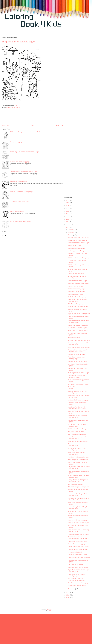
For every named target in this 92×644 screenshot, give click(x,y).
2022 (68, 206)
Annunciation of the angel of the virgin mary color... (77, 438)
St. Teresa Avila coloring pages (77, 328)
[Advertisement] (77, 105)
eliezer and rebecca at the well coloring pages (77, 449)
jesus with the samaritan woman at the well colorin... (78, 499)
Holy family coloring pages (76, 431)
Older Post (59, 125)
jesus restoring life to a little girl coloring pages (77, 508)
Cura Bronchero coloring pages (77, 240)
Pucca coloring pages (17, 212)
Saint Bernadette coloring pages (78, 281)
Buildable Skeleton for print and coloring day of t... (77, 392)
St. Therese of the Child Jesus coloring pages (77, 425)
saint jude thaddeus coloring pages (78, 400)
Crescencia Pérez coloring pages (78, 325)
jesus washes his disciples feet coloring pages (77, 495)
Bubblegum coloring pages (19, 182)
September (72, 589)
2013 (68, 225)
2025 (68, 200)
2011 (68, 592)
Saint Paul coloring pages (75, 294)
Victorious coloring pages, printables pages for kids (26, 132)
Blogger (50, 610)
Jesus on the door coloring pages (78, 520)
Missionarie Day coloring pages (77, 361)
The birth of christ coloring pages (78, 549)
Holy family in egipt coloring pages (78, 487)
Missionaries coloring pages (76, 354)
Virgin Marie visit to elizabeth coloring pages (76, 575)
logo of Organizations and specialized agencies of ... (76, 579)
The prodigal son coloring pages (78, 541)
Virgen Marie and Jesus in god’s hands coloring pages (78, 351)
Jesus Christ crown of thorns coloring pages (76, 454)
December (71, 230)
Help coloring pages (74, 338)
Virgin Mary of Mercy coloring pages (79, 314)
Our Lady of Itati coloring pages (77, 297)
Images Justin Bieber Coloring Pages (22, 192)
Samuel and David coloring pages (78, 547)
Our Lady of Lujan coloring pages (78, 307)
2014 (68, 222)
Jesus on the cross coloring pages (78, 523)
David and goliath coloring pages (78, 460)
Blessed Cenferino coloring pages (78, 237)
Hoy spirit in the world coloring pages (79, 340)
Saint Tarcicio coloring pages (76, 289)
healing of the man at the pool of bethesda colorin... (78, 481)
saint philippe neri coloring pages (78, 251)
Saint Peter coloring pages (76, 274)
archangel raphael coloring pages (78, 441)
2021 (68, 208)
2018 (68, 211)
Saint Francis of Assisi (74, 245)
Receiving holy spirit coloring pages (79, 373)
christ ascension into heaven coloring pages (76, 445)
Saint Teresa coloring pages (76, 291)
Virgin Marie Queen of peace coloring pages (76, 358)
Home (32, 125)
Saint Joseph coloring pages (76, 248)
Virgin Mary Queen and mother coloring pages (77, 300)
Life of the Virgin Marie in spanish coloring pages (78, 344)
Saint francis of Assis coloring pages (79, 429)
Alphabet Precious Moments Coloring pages (24, 172)
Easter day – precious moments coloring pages (25, 152)
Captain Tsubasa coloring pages (20, 162)
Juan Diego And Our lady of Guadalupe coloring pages (77, 408)
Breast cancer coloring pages (77, 586)
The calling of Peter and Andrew (77, 555)
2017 (68, 214)
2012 (68, 227)
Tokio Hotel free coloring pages (20, 202)
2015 (68, 219)
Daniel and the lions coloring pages (78, 457)
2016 (68, 216)
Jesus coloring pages (13, 107)
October (71, 235)
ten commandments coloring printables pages (76, 376)
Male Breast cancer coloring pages (78, 583)
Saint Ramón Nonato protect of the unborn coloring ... (78, 322)
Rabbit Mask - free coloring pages (21, 221)
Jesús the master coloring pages (78, 331)
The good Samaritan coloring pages (79, 557)
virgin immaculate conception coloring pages (77, 277)
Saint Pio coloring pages (75, 286)
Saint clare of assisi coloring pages (78, 283)
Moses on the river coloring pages (78, 534)
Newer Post (5, 125)
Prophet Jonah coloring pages (77, 544)
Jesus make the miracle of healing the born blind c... (78, 531)
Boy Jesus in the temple (75, 552)
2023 (68, 203)
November (71, 232)
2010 (68, 595)
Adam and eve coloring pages (77, 434)
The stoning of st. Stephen (76, 564)
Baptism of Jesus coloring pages (78, 567)
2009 (68, 598)
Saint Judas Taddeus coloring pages (79, 258)
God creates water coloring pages (78, 384)
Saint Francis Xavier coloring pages (79, 243)
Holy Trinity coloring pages (76, 304)
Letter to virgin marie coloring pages (79, 347)
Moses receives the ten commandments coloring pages (78, 538)
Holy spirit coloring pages (75, 484)
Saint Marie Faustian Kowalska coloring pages (77, 417)
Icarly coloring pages (17, 142)
